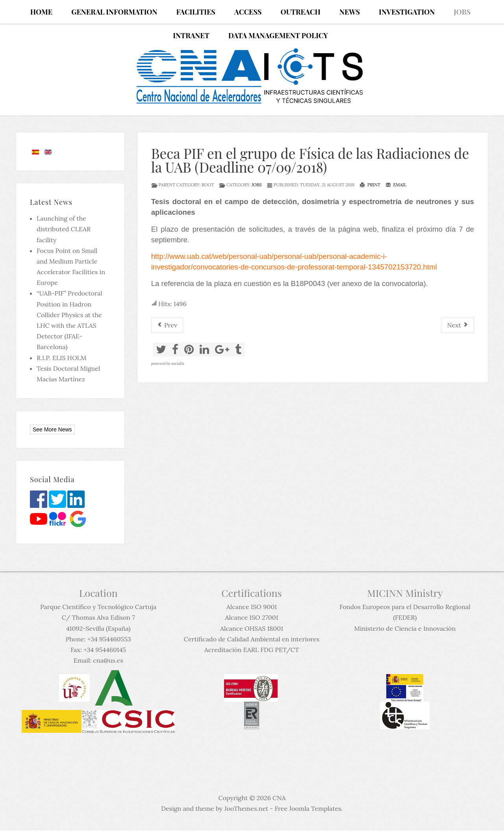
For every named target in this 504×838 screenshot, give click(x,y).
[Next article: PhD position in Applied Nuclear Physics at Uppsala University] (458, 325)
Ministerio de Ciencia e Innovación (405, 628)
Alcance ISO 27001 (251, 617)
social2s (178, 363)
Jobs (257, 185)
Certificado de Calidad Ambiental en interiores (252, 639)
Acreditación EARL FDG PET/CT (252, 650)
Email (396, 185)
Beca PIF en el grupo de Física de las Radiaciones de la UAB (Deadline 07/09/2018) (310, 160)
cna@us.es (108, 660)
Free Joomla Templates (308, 808)
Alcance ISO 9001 (252, 607)
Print (370, 185)
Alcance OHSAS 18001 (252, 628)
